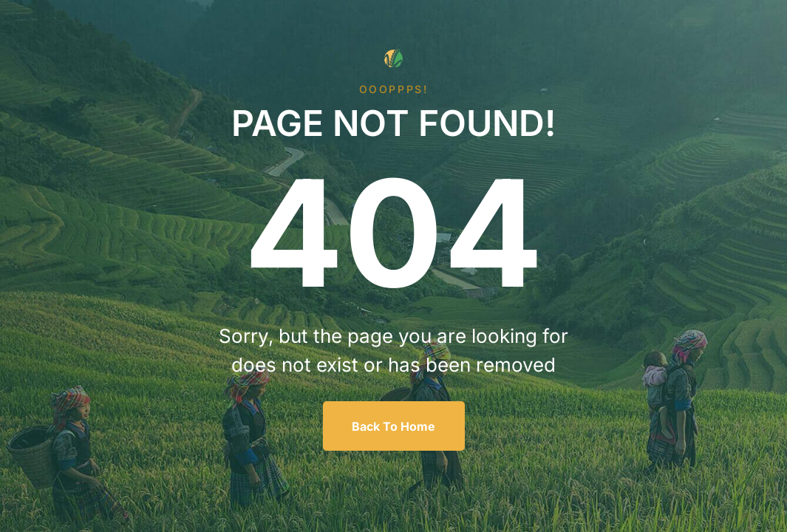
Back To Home (393, 426)
